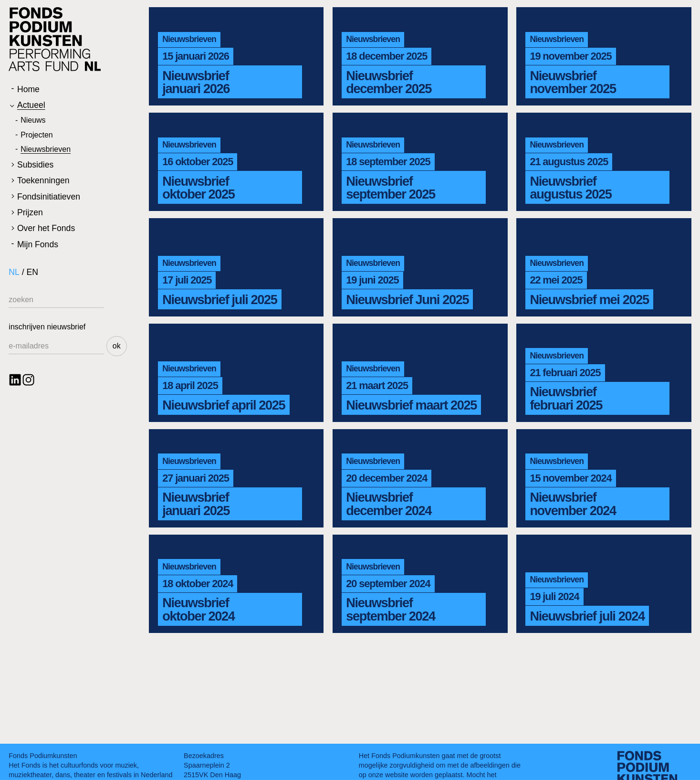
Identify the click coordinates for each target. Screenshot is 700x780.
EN (32, 272)
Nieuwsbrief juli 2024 (587, 616)
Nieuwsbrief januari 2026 (196, 82)
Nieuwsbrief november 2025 (573, 82)
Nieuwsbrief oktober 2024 (198, 609)
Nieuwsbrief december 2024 (389, 504)
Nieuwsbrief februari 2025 (566, 398)
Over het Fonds (46, 228)
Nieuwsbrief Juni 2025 (407, 300)
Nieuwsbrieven (46, 149)
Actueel (31, 105)
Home (28, 89)
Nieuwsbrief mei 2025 (589, 300)
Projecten (37, 135)
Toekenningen (43, 180)
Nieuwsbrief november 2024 (573, 504)
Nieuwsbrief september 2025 (391, 188)
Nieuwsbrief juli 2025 (219, 300)
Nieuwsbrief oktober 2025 (198, 188)
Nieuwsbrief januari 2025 (196, 504)
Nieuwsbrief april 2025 (224, 405)
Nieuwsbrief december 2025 (389, 82)
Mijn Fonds (38, 244)
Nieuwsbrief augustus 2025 (570, 188)
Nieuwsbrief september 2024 (391, 609)
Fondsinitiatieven (49, 197)
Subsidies (35, 165)
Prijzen (30, 212)
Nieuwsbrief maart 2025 (411, 405)
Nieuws (33, 120)
